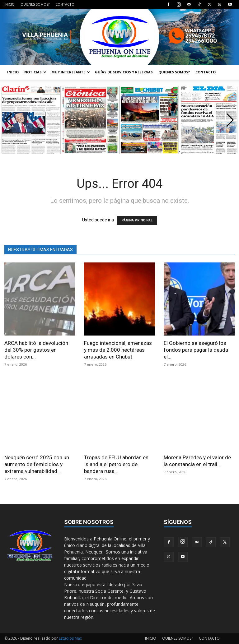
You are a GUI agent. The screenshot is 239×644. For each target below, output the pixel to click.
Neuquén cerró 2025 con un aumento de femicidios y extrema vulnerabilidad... (37, 464)
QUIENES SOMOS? (35, 4)
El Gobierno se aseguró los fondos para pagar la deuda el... (196, 350)
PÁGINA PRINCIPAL (137, 220)
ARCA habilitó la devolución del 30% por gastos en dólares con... (36, 350)
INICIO (9, 4)
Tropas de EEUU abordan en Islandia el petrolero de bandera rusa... (116, 464)
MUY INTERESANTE (71, 72)
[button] (230, 120)
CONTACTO (65, 4)
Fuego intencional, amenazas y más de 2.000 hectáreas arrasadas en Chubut (118, 350)
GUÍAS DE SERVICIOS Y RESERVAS (124, 72)
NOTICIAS (35, 72)
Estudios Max (70, 638)
